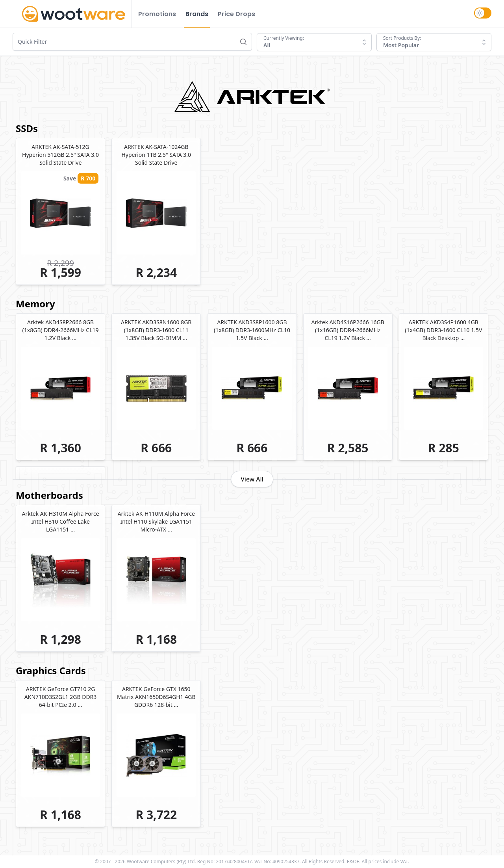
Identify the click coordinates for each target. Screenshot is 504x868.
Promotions (157, 14)
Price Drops (236, 14)
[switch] (483, 13)
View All (252, 479)
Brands (197, 14)
